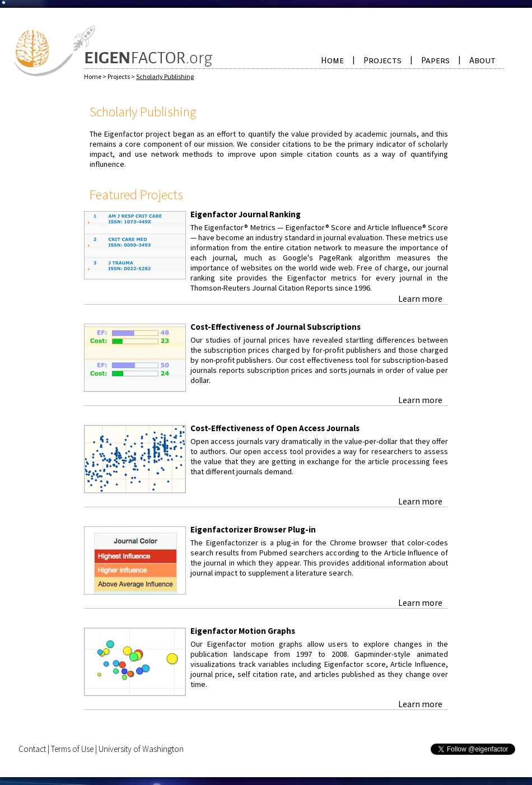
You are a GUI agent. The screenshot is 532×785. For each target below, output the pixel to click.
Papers (435, 60)
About (482, 60)
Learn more (420, 298)
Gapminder (373, 654)
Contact (32, 749)
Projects (382, 60)
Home (332, 60)
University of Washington (141, 749)
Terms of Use (72, 749)
